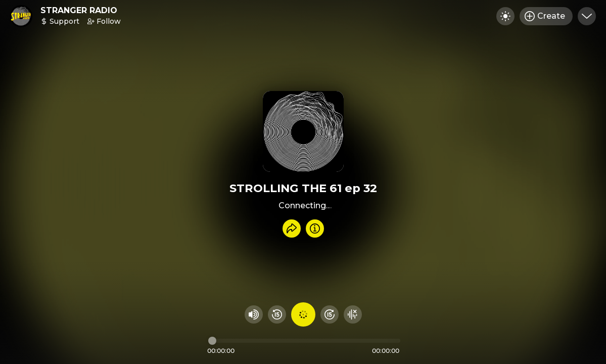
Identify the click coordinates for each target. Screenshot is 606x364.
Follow (104, 21)
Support (60, 21)
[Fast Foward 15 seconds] (330, 314)
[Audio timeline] (304, 341)
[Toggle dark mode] (505, 16)
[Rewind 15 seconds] (277, 314)
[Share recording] (292, 229)
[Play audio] (303, 314)
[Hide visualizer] (353, 314)
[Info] (315, 229)
